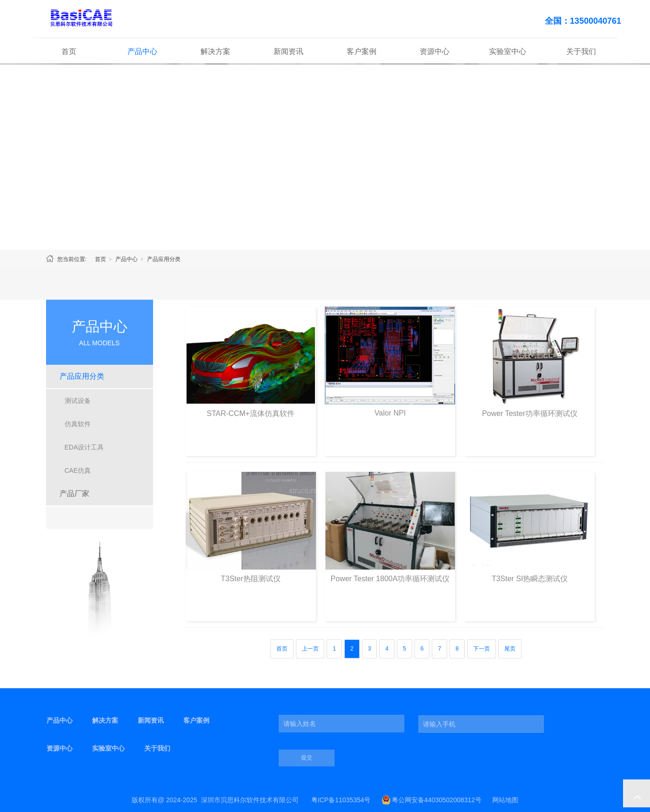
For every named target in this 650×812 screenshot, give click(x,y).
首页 (69, 51)
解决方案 (215, 51)
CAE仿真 (78, 470)
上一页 (310, 649)
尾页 (510, 649)
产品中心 (142, 51)
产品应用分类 (164, 259)
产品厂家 (74, 493)
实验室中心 (508, 51)
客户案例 (362, 51)
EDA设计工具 (84, 447)
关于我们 (581, 51)
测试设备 (78, 401)
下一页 (482, 649)
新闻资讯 (288, 51)
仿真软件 (78, 424)
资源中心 (435, 51)
